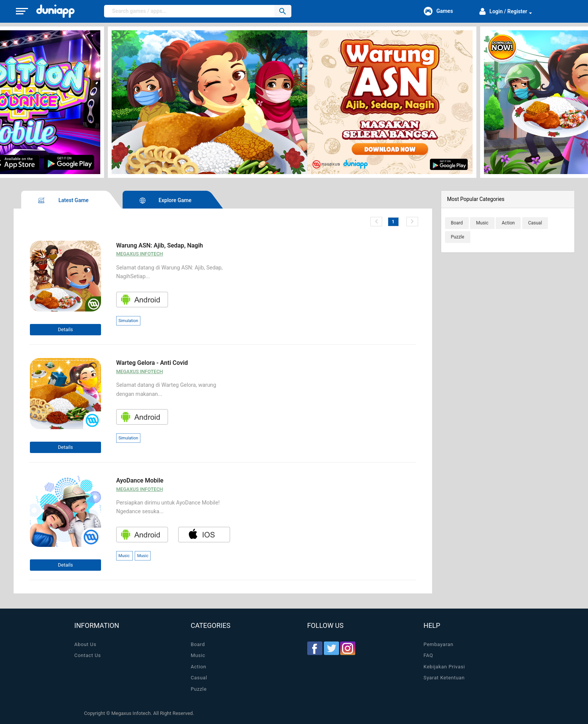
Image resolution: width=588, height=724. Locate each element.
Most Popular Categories (476, 199)
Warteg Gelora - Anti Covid (152, 363)
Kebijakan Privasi (444, 667)
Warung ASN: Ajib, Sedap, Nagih (160, 245)
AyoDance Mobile (140, 480)
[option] (294, 102)
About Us (85, 644)
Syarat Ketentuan (444, 678)
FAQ (428, 655)
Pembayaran (438, 644)
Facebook (315, 648)
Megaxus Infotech (140, 254)
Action (198, 667)
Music (198, 655)
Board (198, 644)
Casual (199, 678)
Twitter (331, 648)
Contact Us (87, 655)
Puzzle (199, 689)
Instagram (348, 648)
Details (65, 329)
